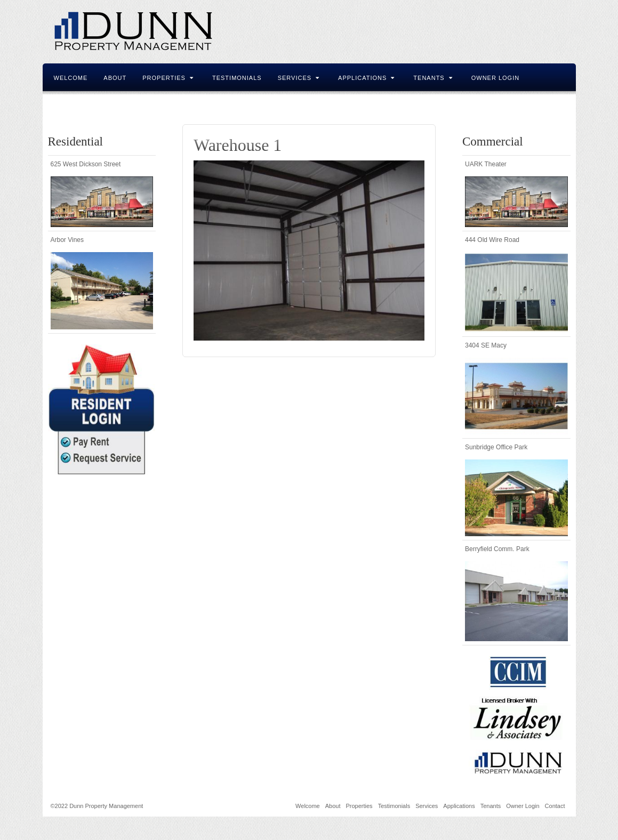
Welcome (71, 78)
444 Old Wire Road (492, 240)
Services (299, 78)
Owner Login (495, 78)
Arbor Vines (67, 240)
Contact (70, 106)
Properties (168, 78)
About (115, 78)
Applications (366, 78)
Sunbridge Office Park (496, 447)
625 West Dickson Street (86, 164)
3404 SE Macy (486, 345)
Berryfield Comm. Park (497, 549)
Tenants (433, 78)
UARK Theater (486, 164)
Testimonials (237, 78)
